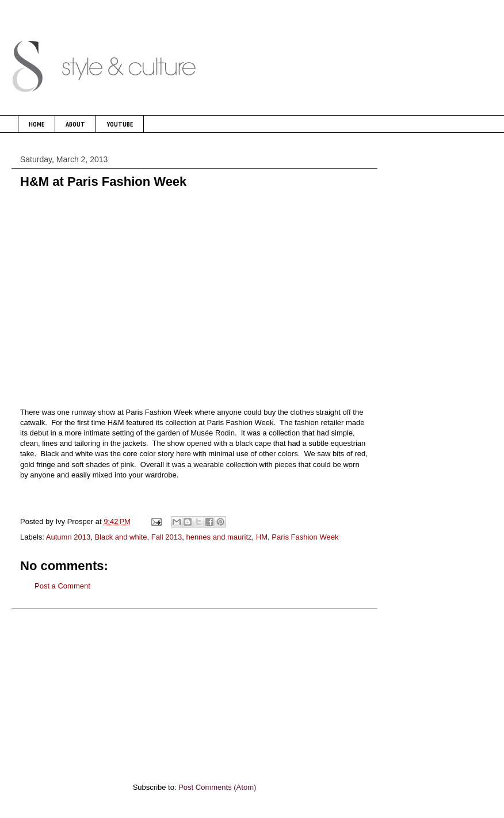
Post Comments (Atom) (217, 787)
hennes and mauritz (219, 537)
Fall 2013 (167, 537)
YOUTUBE (120, 124)
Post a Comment (62, 586)
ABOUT (75, 124)
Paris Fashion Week (305, 537)
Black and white (121, 537)
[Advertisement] (194, 690)
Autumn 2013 (68, 537)
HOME (37, 124)
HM (262, 537)
